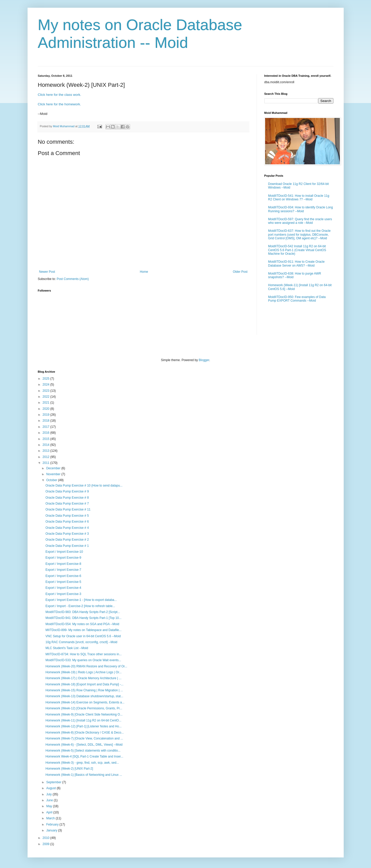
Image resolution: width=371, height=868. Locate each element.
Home (144, 272)
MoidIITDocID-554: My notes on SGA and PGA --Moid (82, 624)
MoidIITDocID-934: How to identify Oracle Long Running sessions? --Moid (301, 209)
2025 (46, 379)
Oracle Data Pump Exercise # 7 (67, 504)
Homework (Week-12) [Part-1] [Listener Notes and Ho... (83, 726)
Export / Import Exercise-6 (63, 576)
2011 (46, 463)
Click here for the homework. (60, 104)
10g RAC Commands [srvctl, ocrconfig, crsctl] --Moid (81, 642)
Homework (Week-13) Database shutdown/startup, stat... (84, 696)
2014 (46, 445)
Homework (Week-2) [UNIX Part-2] (69, 769)
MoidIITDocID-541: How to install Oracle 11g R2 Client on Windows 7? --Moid (299, 198)
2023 (46, 391)
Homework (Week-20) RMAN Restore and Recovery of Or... (86, 666)
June (50, 800)
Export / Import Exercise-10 (64, 552)
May (49, 806)
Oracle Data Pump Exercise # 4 (67, 528)
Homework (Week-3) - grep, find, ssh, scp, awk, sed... (82, 763)
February (53, 824)
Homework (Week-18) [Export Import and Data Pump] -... (84, 684)
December (54, 468)
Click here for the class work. (60, 95)
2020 (46, 409)
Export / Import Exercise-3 (63, 594)
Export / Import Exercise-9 (63, 558)
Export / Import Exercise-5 (63, 582)
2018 (46, 421)
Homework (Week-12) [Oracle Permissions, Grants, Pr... (84, 708)
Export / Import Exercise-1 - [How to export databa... (81, 600)
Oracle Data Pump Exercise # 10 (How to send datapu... (84, 486)
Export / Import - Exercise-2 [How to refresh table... (80, 606)
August (51, 788)
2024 (46, 385)
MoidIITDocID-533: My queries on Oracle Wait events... (83, 660)
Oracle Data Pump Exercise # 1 (67, 546)
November (54, 474)
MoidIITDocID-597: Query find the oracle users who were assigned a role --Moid (300, 221)
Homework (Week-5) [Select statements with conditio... (83, 751)
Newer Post (47, 272)
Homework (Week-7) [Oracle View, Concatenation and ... (84, 738)
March (51, 818)
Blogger (204, 360)
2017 (46, 427)
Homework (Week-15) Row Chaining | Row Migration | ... (84, 690)
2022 (46, 397)
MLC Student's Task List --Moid (67, 648)
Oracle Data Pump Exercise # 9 (67, 491)
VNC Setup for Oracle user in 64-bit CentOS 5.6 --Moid (83, 636)
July (49, 794)
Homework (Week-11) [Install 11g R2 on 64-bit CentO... (83, 720)
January (52, 830)
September (54, 782)
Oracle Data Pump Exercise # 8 (67, 498)
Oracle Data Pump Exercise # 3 (67, 534)
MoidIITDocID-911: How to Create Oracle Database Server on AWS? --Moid (296, 263)
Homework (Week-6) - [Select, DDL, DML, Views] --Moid (84, 745)
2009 (46, 844)
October (52, 480)
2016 (46, 433)
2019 (46, 415)
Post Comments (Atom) (73, 279)
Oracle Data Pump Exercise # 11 (68, 509)
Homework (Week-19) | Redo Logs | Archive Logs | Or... (83, 672)
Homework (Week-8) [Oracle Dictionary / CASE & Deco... (85, 733)
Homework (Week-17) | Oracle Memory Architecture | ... (83, 678)
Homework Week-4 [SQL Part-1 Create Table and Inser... (84, 756)
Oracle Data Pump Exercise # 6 (67, 522)
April (50, 812)
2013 (46, 451)
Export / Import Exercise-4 (63, 588)
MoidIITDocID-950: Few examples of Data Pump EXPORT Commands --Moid (297, 299)
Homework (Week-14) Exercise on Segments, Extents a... (85, 702)
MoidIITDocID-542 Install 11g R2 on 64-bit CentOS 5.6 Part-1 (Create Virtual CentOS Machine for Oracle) (297, 250)
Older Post (240, 272)
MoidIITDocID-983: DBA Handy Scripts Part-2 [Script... (83, 612)
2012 (46, 457)
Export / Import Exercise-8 (63, 564)
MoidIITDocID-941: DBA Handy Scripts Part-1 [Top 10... (83, 618)
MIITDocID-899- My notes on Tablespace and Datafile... (83, 630)
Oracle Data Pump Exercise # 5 (67, 516)
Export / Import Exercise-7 (63, 570)
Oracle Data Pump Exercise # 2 (67, 540)
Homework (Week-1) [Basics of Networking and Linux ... (84, 775)
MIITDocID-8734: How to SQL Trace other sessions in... (83, 654)
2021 (46, 403)
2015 (46, 439)
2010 (46, 838)
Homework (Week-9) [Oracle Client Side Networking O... (84, 714)
